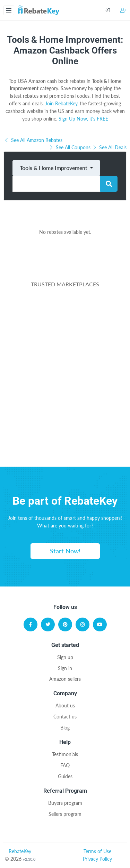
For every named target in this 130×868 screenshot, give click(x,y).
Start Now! (65, 551)
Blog (65, 728)
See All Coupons (70, 147)
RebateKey (20, 851)
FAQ (65, 765)
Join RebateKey (61, 103)
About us (65, 705)
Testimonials (65, 754)
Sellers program (65, 814)
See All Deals (109, 147)
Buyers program (65, 803)
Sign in (65, 668)
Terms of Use (97, 851)
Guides (65, 776)
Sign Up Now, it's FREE (83, 119)
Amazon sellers (65, 679)
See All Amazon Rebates (33, 140)
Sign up (65, 657)
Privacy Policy (97, 859)
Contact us (65, 717)
